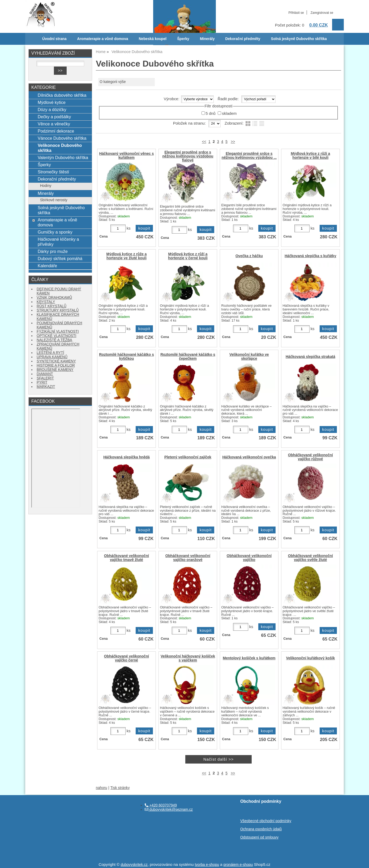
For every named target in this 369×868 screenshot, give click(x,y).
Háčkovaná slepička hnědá (126, 457)
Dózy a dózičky (52, 109)
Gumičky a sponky (55, 232)
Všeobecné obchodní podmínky (266, 821)
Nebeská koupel (153, 39)
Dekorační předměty (243, 39)
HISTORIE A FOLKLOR (56, 365)
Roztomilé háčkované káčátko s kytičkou (126, 357)
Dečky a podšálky (54, 117)
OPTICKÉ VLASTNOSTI (56, 336)
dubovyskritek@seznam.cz (169, 810)
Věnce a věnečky (54, 124)
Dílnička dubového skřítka (62, 95)
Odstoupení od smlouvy (259, 837)
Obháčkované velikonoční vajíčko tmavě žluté (126, 558)
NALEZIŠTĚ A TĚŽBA (54, 340)
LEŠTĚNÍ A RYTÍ (50, 353)
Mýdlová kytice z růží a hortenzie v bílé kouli (310, 156)
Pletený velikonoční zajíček (188, 457)
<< (204, 142)
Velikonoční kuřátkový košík (311, 658)
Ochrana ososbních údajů (261, 829)
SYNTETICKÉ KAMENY (56, 361)
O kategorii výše (113, 82)
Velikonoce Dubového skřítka (60, 148)
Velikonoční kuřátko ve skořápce (249, 357)
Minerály (207, 39)
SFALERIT (45, 378)
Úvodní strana (54, 39)
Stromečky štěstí (53, 172)
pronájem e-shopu (238, 865)
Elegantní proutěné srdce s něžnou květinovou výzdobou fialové (188, 156)
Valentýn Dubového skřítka (63, 157)
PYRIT (42, 382)
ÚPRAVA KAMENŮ (52, 357)
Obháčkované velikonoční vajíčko (249, 558)
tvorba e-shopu (207, 865)
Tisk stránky (120, 788)
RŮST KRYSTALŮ (52, 306)
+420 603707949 (161, 805)
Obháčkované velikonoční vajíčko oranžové (188, 558)
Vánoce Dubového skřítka (62, 138)
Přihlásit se (296, 13)
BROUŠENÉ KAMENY (55, 370)
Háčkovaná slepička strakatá (310, 357)
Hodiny (46, 186)
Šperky (183, 39)
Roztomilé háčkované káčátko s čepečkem (188, 357)
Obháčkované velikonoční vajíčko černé (126, 658)
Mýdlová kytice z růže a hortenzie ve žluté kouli (127, 256)
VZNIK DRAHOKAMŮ (54, 298)
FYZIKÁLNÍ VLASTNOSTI (58, 332)
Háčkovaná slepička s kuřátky (310, 256)
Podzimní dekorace (56, 131)
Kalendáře (47, 266)
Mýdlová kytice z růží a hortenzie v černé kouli (188, 256)
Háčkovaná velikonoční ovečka (249, 457)
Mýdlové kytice (52, 102)
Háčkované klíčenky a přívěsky (58, 242)
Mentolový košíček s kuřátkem (249, 658)
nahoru (102, 788)
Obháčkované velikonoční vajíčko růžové (310, 457)
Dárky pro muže (53, 251)
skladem (229, 113)
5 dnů (211, 113)
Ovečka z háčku (249, 256)
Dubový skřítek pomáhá (60, 258)
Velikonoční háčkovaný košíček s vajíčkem (188, 658)
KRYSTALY (46, 302)
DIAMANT (45, 374)
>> (233, 142)
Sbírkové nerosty (54, 200)
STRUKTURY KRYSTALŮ (58, 310)
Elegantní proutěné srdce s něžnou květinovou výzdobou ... (249, 156)
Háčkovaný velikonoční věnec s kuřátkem (127, 156)
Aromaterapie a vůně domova (103, 39)
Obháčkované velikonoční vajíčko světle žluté (310, 558)
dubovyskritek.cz (134, 865)
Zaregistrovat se (322, 13)
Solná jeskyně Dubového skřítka (299, 39)
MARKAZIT (46, 387)
